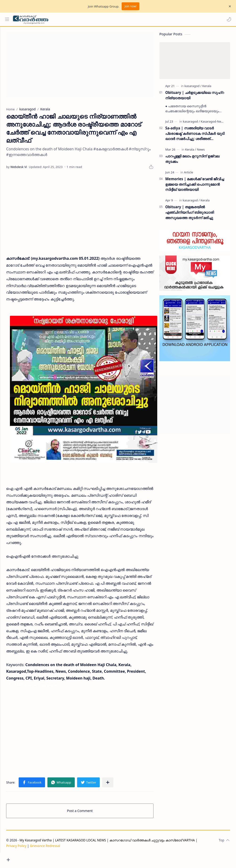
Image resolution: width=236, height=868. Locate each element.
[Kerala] (207, 88)
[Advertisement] (89, 67)
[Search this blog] (98, 19)
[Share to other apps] (125, 794)
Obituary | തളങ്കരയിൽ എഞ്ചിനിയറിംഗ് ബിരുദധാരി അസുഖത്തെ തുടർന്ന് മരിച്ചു (190, 215)
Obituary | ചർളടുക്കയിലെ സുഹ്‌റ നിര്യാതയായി (195, 98)
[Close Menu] (229, 6)
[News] (201, 152)
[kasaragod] (193, 88)
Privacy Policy (34, 858)
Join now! (130, 6)
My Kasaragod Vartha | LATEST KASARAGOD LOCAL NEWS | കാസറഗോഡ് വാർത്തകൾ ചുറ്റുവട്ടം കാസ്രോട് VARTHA (125, 852)
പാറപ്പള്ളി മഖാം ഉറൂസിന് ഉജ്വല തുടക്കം (192, 161)
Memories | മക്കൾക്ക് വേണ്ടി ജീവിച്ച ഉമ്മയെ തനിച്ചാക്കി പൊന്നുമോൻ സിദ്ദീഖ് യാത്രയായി (195, 187)
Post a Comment (89, 823)
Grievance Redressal (62, 858)
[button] (228, 19)
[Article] (188, 175)
